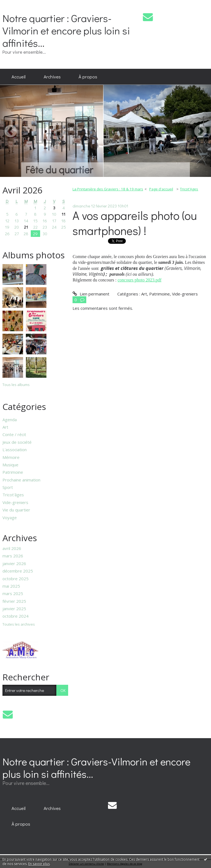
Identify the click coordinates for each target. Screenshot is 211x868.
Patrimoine (13, 472)
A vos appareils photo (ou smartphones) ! (135, 223)
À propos (88, 76)
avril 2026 (12, 548)
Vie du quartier (16, 510)
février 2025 (14, 601)
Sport (8, 487)
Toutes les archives (19, 625)
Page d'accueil (161, 189)
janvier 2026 (14, 563)
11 (63, 214)
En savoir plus (39, 864)
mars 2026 (13, 556)
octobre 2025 (16, 579)
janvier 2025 (14, 609)
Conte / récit (14, 434)
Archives (52, 76)
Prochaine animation (21, 480)
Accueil (19, 76)
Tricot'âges (13, 495)
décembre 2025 (18, 571)
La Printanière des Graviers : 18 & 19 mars (108, 189)
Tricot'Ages (189, 189)
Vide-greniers (15, 502)
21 (26, 227)
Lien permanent (91, 294)
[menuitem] (19, 77)
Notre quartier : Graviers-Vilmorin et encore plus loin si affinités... (66, 30)
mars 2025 (13, 593)
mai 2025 (11, 586)
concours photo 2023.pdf (140, 280)
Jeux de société (17, 442)
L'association (15, 450)
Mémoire (11, 457)
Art (5, 427)
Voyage (10, 517)
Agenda (10, 420)
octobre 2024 (16, 616)
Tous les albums (16, 385)
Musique (10, 465)
